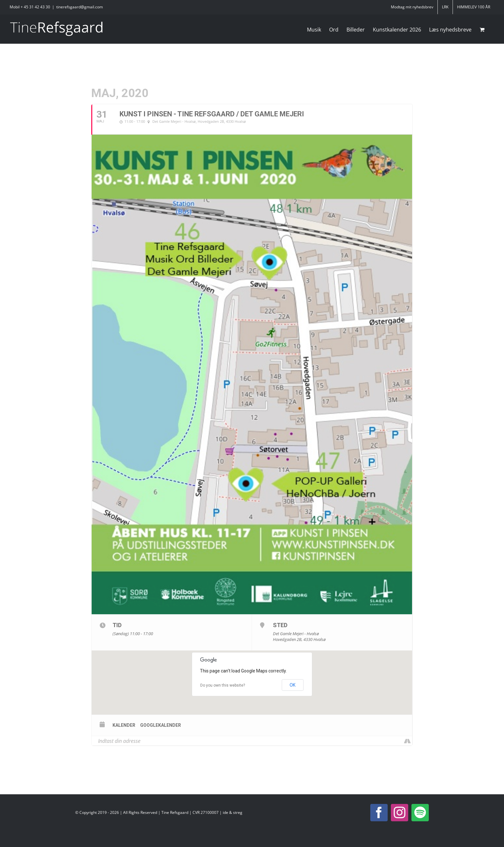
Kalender (124, 725)
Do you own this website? (223, 685)
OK (292, 685)
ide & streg (233, 812)
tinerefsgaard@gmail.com (80, 7)
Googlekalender (161, 725)
